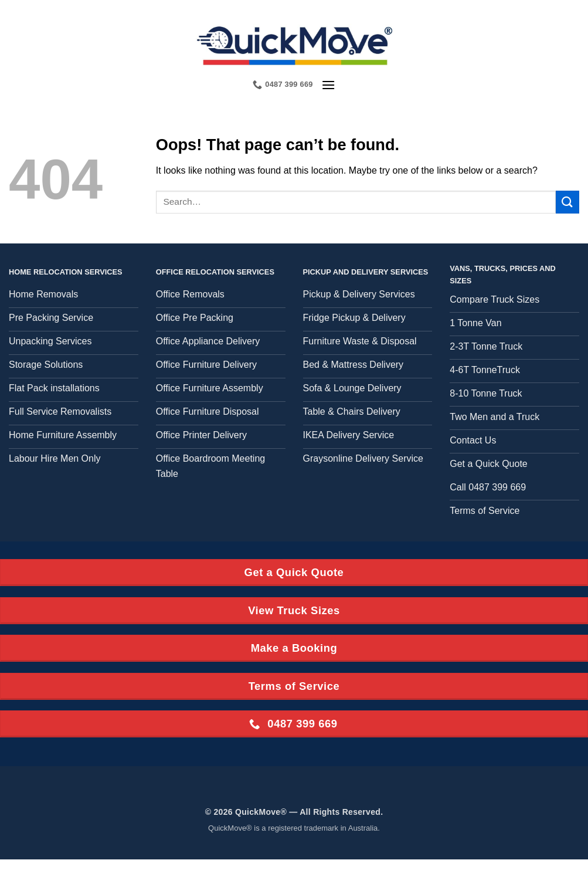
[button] (328, 85)
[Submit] (567, 202)
